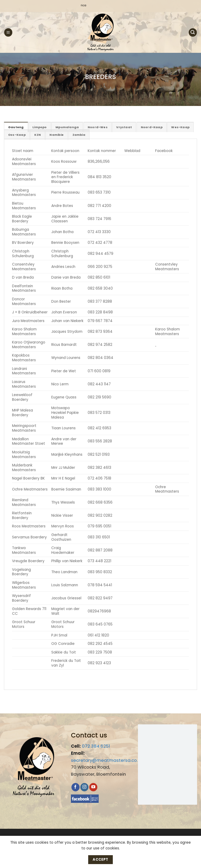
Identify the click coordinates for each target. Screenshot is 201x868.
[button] (8, 32)
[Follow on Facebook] (76, 787)
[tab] (16, 127)
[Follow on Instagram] (84, 787)
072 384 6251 (96, 746)
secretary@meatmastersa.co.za (107, 760)
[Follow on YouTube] (93, 787)
